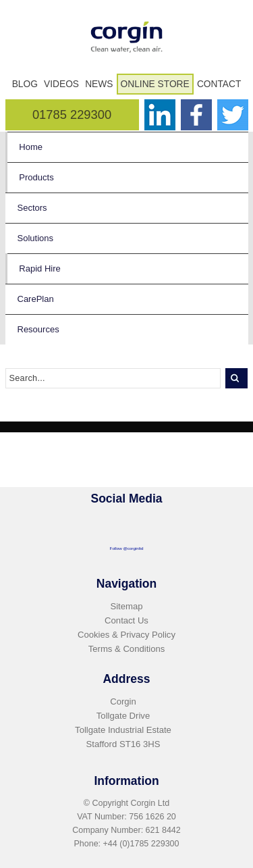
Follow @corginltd (127, 548)
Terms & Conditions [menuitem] (127, 649)
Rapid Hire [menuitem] (39, 269)
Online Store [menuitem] (155, 84)
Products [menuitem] (36, 177)
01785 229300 (72, 114)
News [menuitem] (99, 84)
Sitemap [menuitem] (126, 606)
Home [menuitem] (31, 147)
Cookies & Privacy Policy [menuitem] (126, 635)
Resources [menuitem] (38, 329)
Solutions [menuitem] (35, 238)
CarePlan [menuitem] (36, 299)
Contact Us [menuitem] (126, 620)
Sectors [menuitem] (32, 208)
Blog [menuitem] (25, 84)
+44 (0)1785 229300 (141, 844)
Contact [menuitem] (219, 84)
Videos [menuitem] (61, 84)
